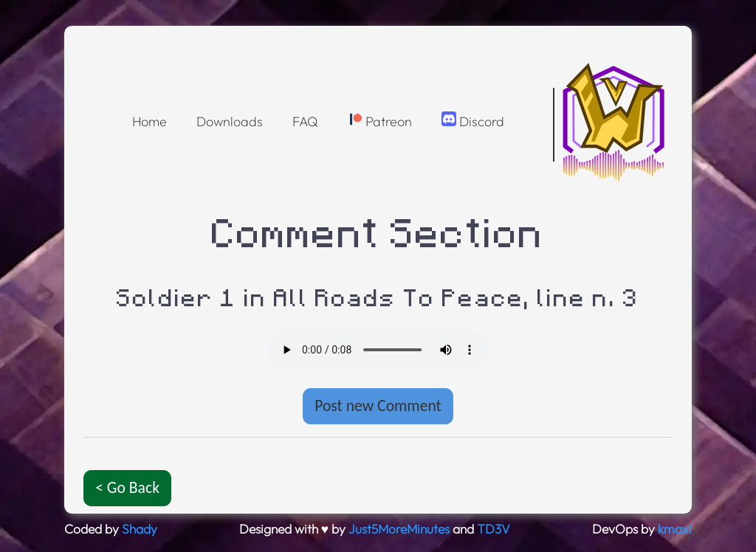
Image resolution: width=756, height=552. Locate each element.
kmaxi (675, 529)
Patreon (380, 121)
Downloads (230, 121)
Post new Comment (378, 406)
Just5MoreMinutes (399, 529)
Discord (473, 121)
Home (150, 121)
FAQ (305, 121)
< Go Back (127, 487)
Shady (140, 529)
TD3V (494, 529)
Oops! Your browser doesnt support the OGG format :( (378, 350)
